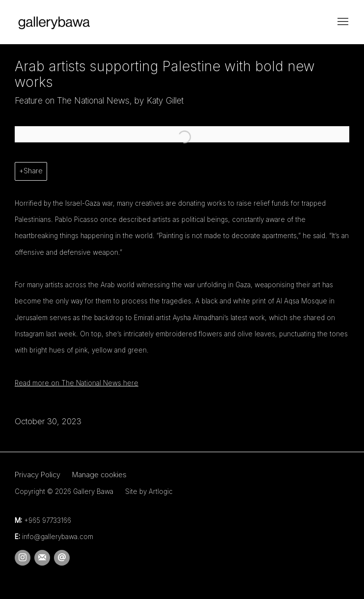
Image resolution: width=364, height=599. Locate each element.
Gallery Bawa (54, 22)
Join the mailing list (42, 558)
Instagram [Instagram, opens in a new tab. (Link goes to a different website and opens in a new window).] (23, 558)
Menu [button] (342, 22)
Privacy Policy (38, 475)
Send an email (62, 558)
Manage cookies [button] (99, 475)
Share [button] (33, 171)
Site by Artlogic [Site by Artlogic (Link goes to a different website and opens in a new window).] (149, 491)
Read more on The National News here (77, 383)
